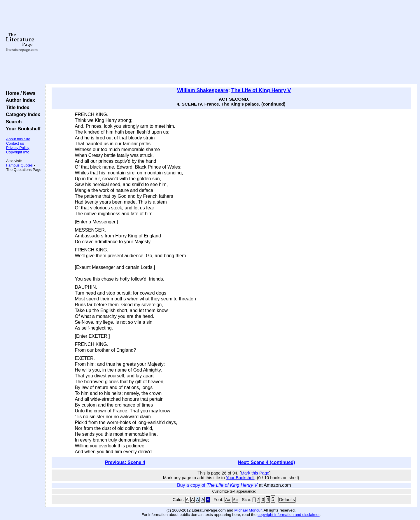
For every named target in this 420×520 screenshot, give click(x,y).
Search (12, 122)
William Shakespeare (203, 90)
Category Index (22, 114)
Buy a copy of (217, 485)
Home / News (19, 93)
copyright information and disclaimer (289, 515)
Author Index (19, 100)
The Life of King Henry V (261, 90)
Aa (228, 500)
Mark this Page (255, 473)
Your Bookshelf (22, 129)
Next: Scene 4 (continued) (266, 462)
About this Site (18, 139)
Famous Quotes (19, 165)
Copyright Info (18, 152)
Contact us (15, 143)
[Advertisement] (231, 42)
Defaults (287, 500)
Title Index (16, 107)
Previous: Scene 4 (125, 462)
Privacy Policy (18, 148)
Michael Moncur (248, 510)
